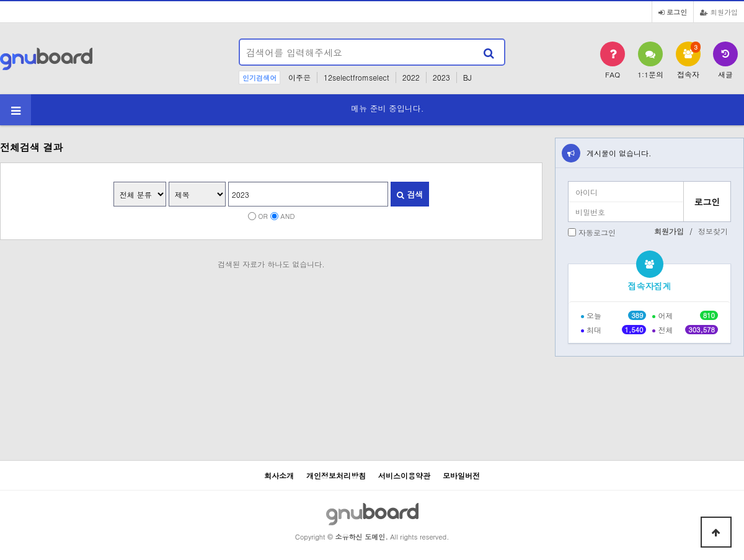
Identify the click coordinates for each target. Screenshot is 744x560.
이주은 (299, 77)
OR (263, 216)
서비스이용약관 (404, 475)
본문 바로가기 (0, 0)
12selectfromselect (356, 77)
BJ (467, 77)
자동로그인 (597, 232)
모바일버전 (461, 475)
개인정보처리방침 (336, 475)
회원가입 (719, 12)
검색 (410, 194)
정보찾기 (713, 231)
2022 (411, 77)
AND (287, 216)
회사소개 (279, 475)
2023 (441, 77)
